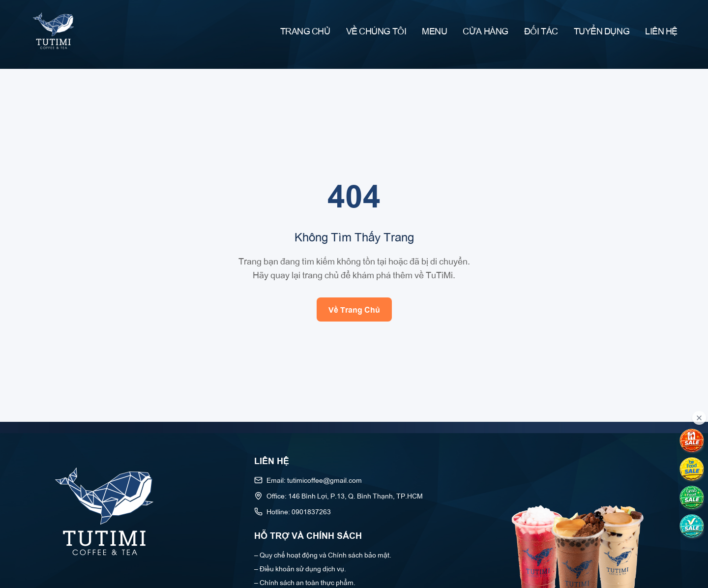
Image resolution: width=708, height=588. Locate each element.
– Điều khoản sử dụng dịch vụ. (300, 568)
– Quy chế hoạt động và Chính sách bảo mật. (323, 554)
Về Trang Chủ (354, 309)
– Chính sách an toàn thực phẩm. (305, 582)
